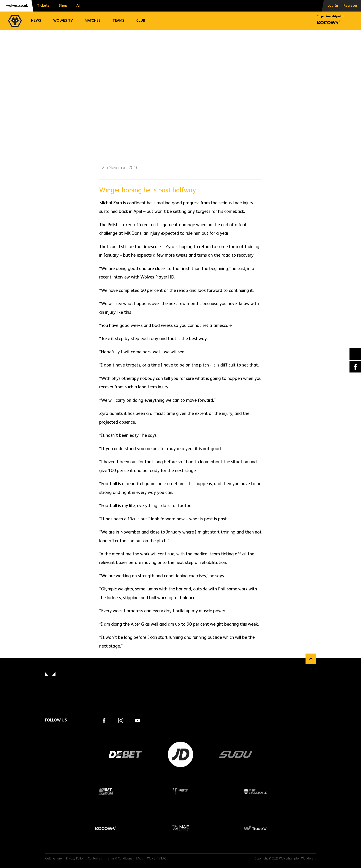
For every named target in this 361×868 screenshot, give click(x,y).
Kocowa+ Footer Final (106, 828)
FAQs (140, 859)
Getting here (54, 859)
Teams (118, 21)
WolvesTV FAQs (157, 859)
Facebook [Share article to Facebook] (355, 367)
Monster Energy (180, 791)
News (36, 21)
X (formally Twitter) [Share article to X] (355, 354)
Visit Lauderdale (255, 791)
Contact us (95, 859)
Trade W (255, 828)
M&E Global (180, 828)
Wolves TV (63, 21)
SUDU (236, 754)
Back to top (311, 659)
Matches (93, 21)
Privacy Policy (75, 859)
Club (141, 21)
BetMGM (106, 791)
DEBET (125, 754)
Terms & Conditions (119, 859)
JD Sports (180, 754)
